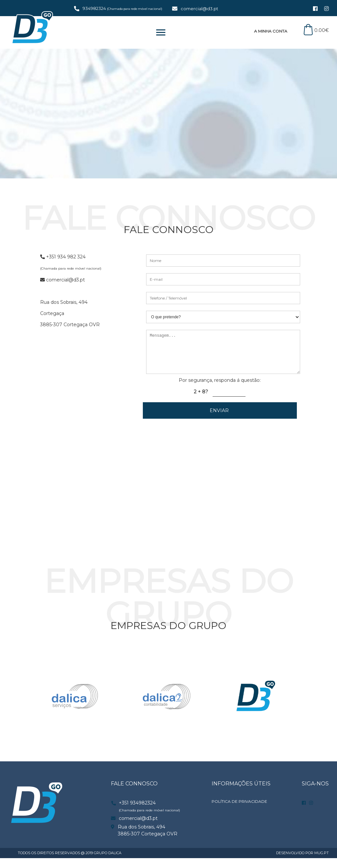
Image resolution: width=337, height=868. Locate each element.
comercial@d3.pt (199, 9)
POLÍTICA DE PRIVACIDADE (239, 811)
